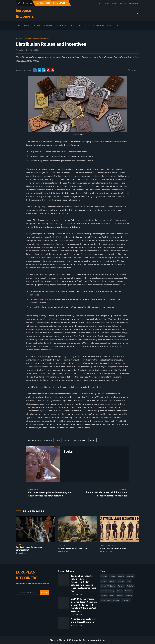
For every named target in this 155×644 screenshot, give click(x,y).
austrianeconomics (34, 440)
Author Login (133, 3)
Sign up (115, 3)
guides (120, 591)
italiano (113, 576)
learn (129, 581)
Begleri (26, 50)
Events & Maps (62, 26)
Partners (123, 3)
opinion (120, 595)
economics (48, 440)
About (26, 26)
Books (74, 26)
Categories (48, 26)
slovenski (129, 591)
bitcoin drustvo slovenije (110, 600)
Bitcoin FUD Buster (108, 586)
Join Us (110, 26)
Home (18, 26)
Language (36, 26)
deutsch (121, 576)
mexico (57, 440)
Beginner (131, 576)
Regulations (99, 26)
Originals (121, 581)
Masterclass (85, 26)
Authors (106, 3)
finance (104, 595)
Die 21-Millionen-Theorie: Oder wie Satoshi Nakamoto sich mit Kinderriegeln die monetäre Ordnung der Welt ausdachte (84, 605)
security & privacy (108, 591)
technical (130, 586)
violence (92, 440)
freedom (129, 595)
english (112, 581)
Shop (118, 26)
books (112, 595)
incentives (66, 440)
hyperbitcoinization (80, 440)
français (121, 586)
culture (104, 576)
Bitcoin (104, 581)
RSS (99, 3)
